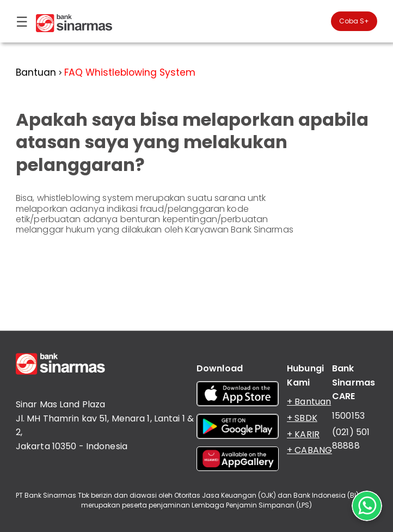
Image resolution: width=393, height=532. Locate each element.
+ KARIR (303, 434)
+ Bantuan (309, 402)
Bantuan (36, 72)
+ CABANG (309, 450)
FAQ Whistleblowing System (130, 72)
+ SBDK (302, 418)
